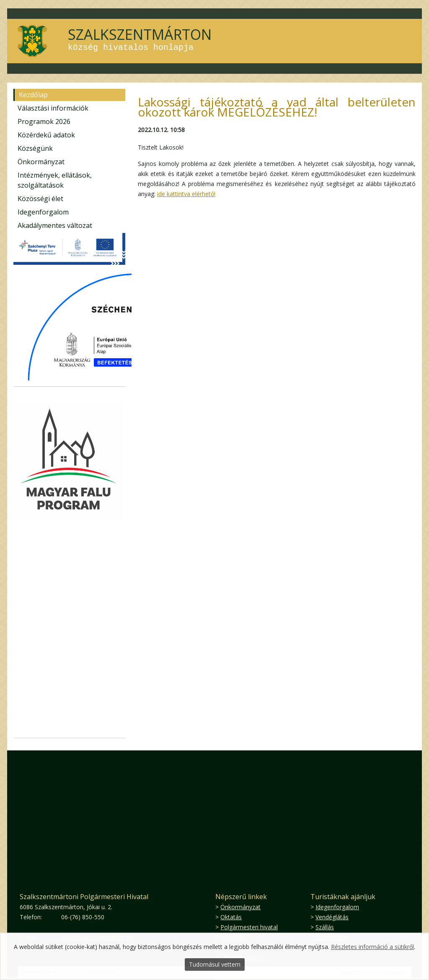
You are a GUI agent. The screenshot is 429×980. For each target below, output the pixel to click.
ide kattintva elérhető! (186, 194)
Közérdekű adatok (46, 135)
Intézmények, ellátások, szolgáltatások (55, 180)
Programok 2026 (44, 122)
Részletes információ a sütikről (372, 947)
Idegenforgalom (43, 212)
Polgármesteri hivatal (249, 927)
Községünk (35, 148)
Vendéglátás (332, 917)
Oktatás (231, 917)
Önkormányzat (41, 162)
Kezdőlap (33, 95)
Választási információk (53, 108)
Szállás (325, 927)
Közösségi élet (40, 199)
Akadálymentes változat (55, 225)
